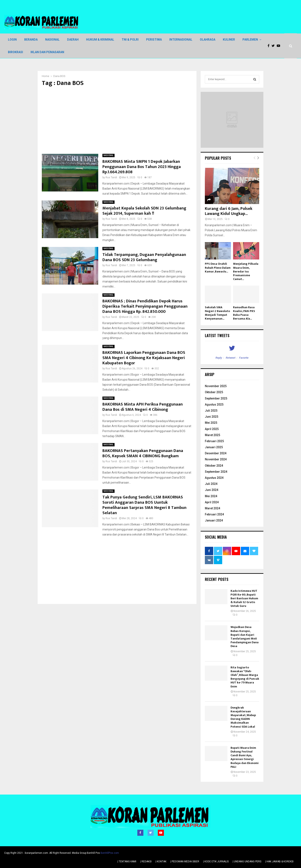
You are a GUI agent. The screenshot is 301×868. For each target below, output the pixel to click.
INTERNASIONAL (181, 40)
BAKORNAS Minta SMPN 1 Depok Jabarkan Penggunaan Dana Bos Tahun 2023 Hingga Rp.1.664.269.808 (142, 167)
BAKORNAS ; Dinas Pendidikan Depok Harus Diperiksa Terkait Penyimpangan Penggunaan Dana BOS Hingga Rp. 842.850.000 (145, 306)
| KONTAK (161, 862)
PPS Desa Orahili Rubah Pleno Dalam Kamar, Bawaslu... (218, 268)
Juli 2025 (211, 411)
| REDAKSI (146, 862)
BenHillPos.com (110, 853)
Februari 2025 (214, 441)
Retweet (231, 358)
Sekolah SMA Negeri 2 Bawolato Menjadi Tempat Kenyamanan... (217, 313)
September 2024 (216, 472)
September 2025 (216, 398)
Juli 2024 (211, 484)
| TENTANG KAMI (127, 862)
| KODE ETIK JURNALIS (216, 862)
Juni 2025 (212, 417)
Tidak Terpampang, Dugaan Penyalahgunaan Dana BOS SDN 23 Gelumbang (144, 257)
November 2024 (216, 459)
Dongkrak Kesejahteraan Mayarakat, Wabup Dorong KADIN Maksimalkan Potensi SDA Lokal (243, 717)
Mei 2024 (211, 496)
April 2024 (212, 502)
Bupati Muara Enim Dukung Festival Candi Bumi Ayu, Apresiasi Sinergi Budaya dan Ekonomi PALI (245, 757)
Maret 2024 (212, 508)
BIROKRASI (15, 52)
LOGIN (12, 40)
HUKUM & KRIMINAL (100, 40)
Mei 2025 (211, 423)
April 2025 (212, 429)
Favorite (244, 358)
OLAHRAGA (208, 40)
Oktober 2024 (214, 466)
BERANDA (31, 40)
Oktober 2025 (214, 392)
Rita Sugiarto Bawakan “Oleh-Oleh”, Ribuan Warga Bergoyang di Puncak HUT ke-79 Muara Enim (245, 677)
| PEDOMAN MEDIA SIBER (185, 862)
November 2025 (216, 386)
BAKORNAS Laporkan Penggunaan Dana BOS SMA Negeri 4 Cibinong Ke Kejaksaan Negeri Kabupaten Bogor (144, 358)
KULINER (229, 40)
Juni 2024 (212, 490)
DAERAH (73, 40)
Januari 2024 (214, 520)
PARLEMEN (250, 40)
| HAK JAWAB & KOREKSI (279, 862)
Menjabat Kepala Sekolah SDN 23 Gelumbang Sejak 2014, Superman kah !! (144, 211)
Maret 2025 (212, 435)
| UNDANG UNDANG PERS (247, 862)
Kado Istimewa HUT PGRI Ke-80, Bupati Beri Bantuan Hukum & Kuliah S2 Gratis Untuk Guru (244, 598)
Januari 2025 (214, 447)
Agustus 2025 (214, 404)
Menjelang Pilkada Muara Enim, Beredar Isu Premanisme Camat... (246, 271)
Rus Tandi (111, 177)
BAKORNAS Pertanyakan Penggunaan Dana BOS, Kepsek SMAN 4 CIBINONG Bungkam (143, 453)
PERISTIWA (154, 40)
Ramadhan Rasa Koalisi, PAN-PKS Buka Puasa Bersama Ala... (244, 313)
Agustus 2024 (214, 478)
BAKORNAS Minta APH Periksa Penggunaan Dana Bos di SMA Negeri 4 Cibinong (143, 407)
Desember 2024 (216, 453)
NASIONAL (52, 40)
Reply (219, 358)
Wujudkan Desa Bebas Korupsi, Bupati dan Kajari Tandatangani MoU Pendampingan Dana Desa (245, 637)
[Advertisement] (117, 120)
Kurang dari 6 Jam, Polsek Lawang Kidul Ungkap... (229, 211)
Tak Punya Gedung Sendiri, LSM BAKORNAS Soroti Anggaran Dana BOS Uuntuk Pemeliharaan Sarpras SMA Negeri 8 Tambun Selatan (144, 505)
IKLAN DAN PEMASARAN (47, 52)
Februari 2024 (214, 514)
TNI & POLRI (130, 40)
